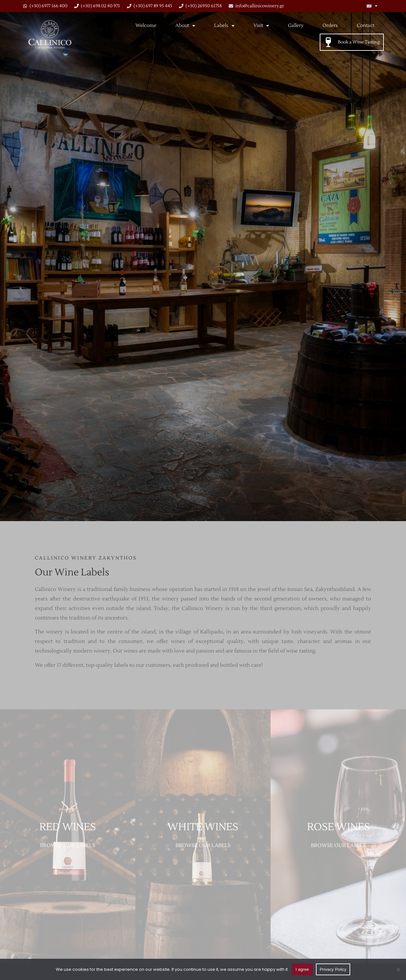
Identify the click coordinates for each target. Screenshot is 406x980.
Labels (224, 26)
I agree (302, 969)
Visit (261, 26)
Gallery (296, 26)
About (185, 26)
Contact (366, 26)
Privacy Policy (333, 969)
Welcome (146, 26)
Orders (330, 26)
